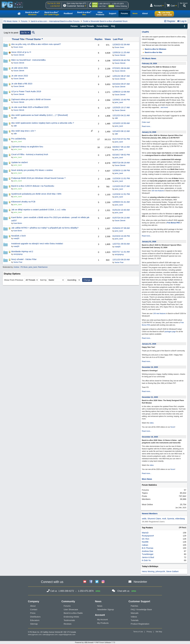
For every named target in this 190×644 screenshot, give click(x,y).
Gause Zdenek (120, 55)
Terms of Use (138, 632)
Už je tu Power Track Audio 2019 (26, 91)
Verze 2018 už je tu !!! (21, 52)
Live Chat (102, 6)
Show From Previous (14, 280)
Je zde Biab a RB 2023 (22, 84)
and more (164, 107)
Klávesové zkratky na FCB (23, 202)
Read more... (147, 126)
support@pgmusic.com (67, 635)
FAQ (113, 26)
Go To (25, 33)
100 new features (158, 191)
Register (170, 21)
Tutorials (135, 620)
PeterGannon (43, 267)
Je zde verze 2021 (20, 68)
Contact (34, 609)
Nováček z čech (18, 236)
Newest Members (150, 514)
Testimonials (69, 620)
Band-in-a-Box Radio (73, 613)
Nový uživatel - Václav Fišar (24, 259)
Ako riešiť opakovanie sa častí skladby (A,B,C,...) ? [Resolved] (39, 115)
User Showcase (71, 609)
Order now (146, 122)
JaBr (116, 118)
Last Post (118, 39)
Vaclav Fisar (119, 262)
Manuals (135, 613)
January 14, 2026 (149, 132)
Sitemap (34, 624)
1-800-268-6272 (104, 4)
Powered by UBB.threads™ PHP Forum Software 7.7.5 (95, 642)
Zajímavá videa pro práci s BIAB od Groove (31, 99)
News (100, 606)
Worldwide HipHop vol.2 (22, 251)
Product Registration (140, 624)
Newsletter (140, 582)
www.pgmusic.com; (35, 635)
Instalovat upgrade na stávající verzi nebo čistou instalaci (37, 243)
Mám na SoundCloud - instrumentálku (28, 60)
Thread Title (18, 39)
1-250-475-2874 (118, 4)
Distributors (35, 617)
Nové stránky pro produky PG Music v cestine (32, 170)
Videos (134, 617)
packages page (170, 332)
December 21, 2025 (150, 397)
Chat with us (123, 591)
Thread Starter (34, 39)
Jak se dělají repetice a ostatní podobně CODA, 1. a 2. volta (38, 210)
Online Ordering (121, 6)
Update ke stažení (19, 162)
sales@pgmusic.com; (51, 635)
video (152, 423)
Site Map (159, 632)
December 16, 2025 (150, 437)
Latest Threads (87, 26)
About (33, 606)
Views (108, 39)
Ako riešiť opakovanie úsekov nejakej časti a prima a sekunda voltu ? (43, 123)
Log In (182, 21)
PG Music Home (11, 21)
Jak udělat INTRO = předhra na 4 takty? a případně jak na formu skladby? (45, 228)
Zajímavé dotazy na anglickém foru (27, 147)
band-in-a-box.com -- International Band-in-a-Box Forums (55, 21)
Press (33, 613)
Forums (24, 21)
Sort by (43, 280)
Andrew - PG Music (21, 267)
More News (147, 479)
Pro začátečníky (19, 139)
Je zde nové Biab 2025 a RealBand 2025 (30, 107)
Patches (134, 606)
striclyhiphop (119, 255)
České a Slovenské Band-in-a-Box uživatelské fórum (105, 21)
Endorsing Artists (71, 617)
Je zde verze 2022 (20, 76)
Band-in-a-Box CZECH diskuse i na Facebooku (33, 186)
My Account (103, 619)
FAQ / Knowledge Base (141, 609)
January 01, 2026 (149, 242)
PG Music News (149, 58)
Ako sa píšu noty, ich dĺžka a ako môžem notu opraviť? (36, 44)
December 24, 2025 (150, 367)
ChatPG (145, 32)
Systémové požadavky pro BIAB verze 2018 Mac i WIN (36, 194)
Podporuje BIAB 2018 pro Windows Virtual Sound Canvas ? (38, 178)
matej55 (117, 247)
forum (173, 427)
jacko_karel (119, 102)
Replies (98, 39)
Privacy (149, 632)
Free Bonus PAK (173, 223)
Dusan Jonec (119, 47)
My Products (103, 623)
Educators (35, 620)
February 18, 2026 (149, 63)
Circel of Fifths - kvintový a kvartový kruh (30, 154)
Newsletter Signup (106, 609)
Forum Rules (103, 26)
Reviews (68, 624)
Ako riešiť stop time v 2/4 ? (23, 131)
